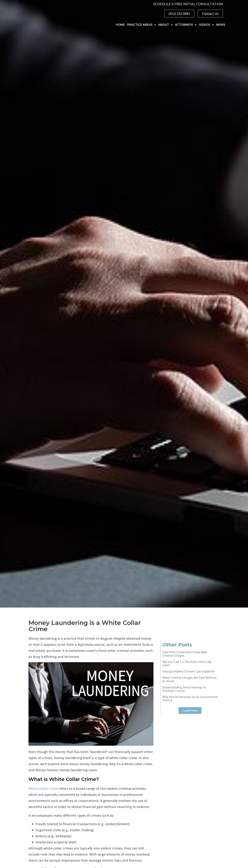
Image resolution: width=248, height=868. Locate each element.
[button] (190, 711)
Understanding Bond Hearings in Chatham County (184, 689)
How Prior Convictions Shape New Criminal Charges (185, 654)
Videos (206, 25)
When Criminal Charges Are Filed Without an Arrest (189, 679)
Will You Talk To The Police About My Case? (187, 663)
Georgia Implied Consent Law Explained (188, 671)
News (221, 25)
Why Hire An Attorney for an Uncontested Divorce (190, 699)
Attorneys (186, 25)
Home (120, 25)
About (165, 25)
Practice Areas (142, 25)
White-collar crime (43, 788)
